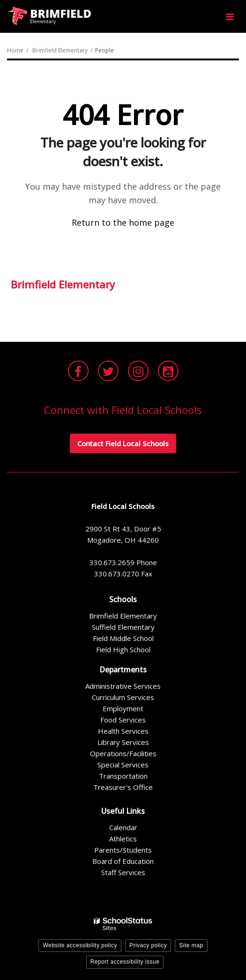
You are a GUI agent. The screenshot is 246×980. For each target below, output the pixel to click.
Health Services (123, 731)
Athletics (123, 839)
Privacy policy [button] (148, 945)
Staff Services (123, 872)
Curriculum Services (123, 697)
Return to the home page (123, 222)
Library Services (123, 742)
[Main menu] (230, 16)
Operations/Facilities (123, 753)
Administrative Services (123, 686)
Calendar (123, 827)
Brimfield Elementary (60, 50)
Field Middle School (123, 638)
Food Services (123, 720)
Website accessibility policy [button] (80, 945)
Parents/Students (123, 850)
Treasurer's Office (123, 787)
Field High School (123, 649)
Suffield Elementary (123, 627)
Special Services (123, 765)
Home (15, 50)
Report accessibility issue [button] (125, 962)
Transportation (123, 776)
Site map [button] (191, 945)
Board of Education (123, 861)
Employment (123, 708)
